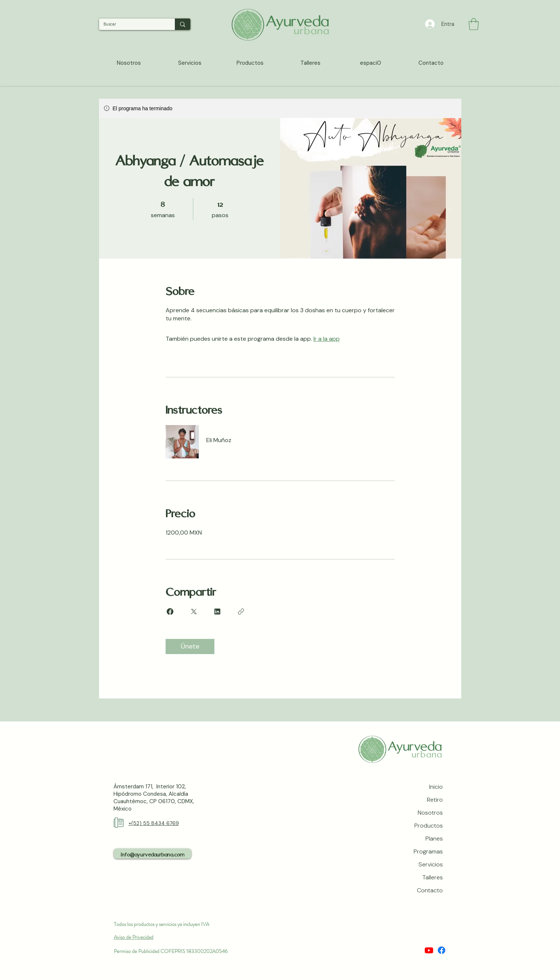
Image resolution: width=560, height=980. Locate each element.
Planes (434, 838)
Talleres (433, 877)
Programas (428, 851)
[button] (474, 24)
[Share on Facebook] (170, 612)
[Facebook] (442, 950)
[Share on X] (194, 612)
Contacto (430, 890)
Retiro (435, 800)
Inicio (436, 787)
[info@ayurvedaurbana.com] (152, 854)
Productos (429, 826)
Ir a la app (327, 339)
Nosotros (430, 813)
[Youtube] (429, 950)
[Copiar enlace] (241, 612)
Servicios (431, 864)
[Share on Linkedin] (217, 612)
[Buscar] (131, 24)
